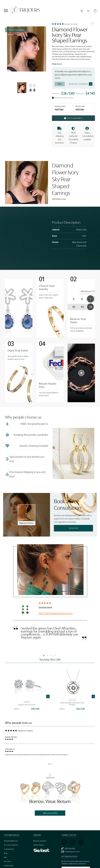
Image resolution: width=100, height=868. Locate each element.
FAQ (5, 857)
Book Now (74, 528)
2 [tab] (48, 656)
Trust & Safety (9, 849)
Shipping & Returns (11, 841)
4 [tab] (55, 656)
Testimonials (9, 866)
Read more (57, 64)
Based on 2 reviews (71, 24)
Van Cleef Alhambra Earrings (56, 613)
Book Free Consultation (81, 84)
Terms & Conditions (11, 845)
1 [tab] (44, 656)
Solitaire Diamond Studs (27, 705)
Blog (6, 853)
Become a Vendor (40, 841)
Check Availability (73, 118)
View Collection (50, 813)
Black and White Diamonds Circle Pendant (72, 704)
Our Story (8, 861)
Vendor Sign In (39, 845)
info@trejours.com (71, 852)
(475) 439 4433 (68, 849)
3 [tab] (51, 656)
